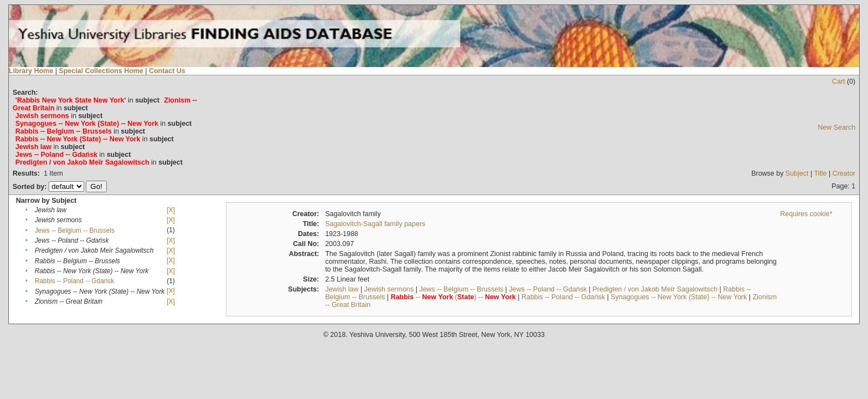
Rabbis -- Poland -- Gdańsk (75, 281)
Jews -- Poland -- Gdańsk (548, 289)
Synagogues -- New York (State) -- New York (679, 297)
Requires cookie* (806, 214)
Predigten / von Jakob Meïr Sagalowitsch (655, 289)
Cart (839, 81)
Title (820, 173)
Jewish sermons (389, 289)
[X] (170, 210)
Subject (797, 173)
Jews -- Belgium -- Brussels (75, 231)
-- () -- (453, 297)
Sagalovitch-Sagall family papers (375, 224)
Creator (844, 173)
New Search (836, 127)
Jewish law (342, 289)
